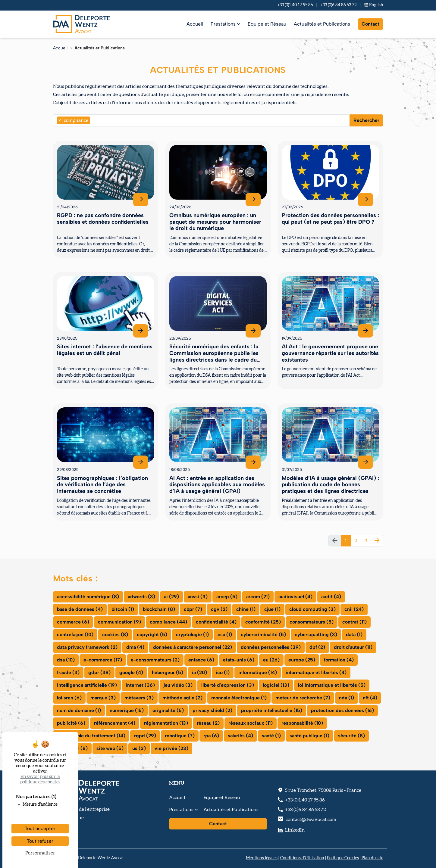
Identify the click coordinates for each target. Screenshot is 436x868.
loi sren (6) (69, 698)
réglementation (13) (166, 723)
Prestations (223, 24)
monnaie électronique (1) (239, 698)
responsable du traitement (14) (91, 736)
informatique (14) (258, 672)
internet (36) (140, 685)
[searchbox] (93, 120)
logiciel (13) (276, 685)
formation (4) (339, 660)
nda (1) (347, 698)
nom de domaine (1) (79, 710)
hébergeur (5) (168, 672)
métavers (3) (139, 698)
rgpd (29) (145, 736)
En (374, 5)
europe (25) (302, 660)
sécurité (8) (351, 736)
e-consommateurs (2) (155, 660)
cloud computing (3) (312, 609)
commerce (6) (73, 622)
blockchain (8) (159, 609)
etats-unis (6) (239, 660)
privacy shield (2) (212, 710)
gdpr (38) (99, 672)
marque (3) (103, 698)
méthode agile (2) (182, 698)
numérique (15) (127, 710)
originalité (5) (168, 710)
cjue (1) (272, 609)
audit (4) (331, 597)
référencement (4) (115, 723)
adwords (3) (141, 597)
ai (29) (171, 597)
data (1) (354, 635)
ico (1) (223, 672)
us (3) (139, 748)
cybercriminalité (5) (263, 635)
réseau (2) (208, 723)
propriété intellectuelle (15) (272, 710)
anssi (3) (198, 597)
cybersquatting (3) (316, 635)
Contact (370, 24)
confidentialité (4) (216, 622)
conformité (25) (263, 622)
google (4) (131, 672)
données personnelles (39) (271, 647)
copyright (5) (152, 635)
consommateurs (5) (312, 622)
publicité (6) (71, 723)
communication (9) (119, 622)
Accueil (195, 24)
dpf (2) (317, 647)
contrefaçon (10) (75, 635)
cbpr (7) (193, 609)
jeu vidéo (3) (178, 685)
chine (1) (246, 609)
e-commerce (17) (103, 660)
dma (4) (135, 647)
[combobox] (201, 120)
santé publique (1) (309, 736)
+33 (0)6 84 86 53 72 (339, 5)
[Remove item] (60, 120)
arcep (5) (227, 597)
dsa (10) (66, 660)
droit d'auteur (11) (353, 647)
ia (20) (199, 672)
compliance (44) (168, 622)
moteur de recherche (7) (303, 698)
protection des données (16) (342, 710)
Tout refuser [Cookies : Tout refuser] (40, 841)
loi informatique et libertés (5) (332, 685)
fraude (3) (68, 672)
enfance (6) (201, 660)
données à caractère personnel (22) (193, 647)
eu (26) (271, 660)
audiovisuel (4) (295, 597)
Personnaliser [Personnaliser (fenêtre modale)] (40, 853)
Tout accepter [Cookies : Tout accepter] (40, 828)
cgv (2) (219, 609)
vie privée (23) (171, 748)
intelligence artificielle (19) (87, 685)
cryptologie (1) (192, 635)
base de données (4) (80, 609)
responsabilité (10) (302, 723)
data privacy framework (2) (87, 647)
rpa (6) (211, 736)
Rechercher (366, 120)
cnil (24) (354, 609)
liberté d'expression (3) (228, 685)
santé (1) (271, 736)
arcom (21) (258, 597)
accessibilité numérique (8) (88, 597)
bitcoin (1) (123, 609)
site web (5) (110, 748)
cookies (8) (115, 635)
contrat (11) (354, 622)
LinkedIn (295, 830)
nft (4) (370, 698)
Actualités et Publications (322, 24)
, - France (323, 790)
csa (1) (225, 635)
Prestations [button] (181, 810)
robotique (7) (180, 736)
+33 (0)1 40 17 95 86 (295, 5)
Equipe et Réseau (267, 24)
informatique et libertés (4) (316, 672)
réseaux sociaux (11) (251, 723)
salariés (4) (240, 736)
